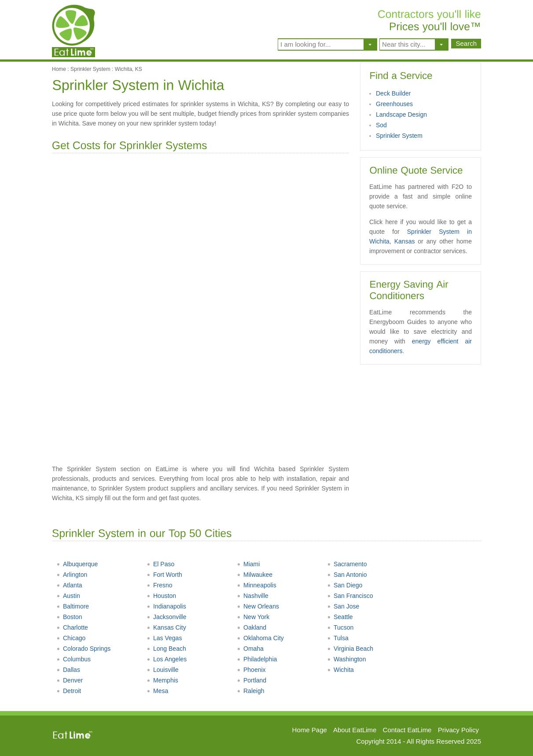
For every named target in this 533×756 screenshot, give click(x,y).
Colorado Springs (83, 649)
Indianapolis (166, 606)
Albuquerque (77, 564)
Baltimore (73, 606)
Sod (381, 125)
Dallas (68, 670)
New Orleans (258, 606)
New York (253, 617)
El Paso (160, 564)
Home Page (310, 730)
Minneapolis (257, 585)
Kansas (405, 241)
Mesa (157, 691)
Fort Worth (164, 575)
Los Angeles (167, 659)
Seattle (340, 617)
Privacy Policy (458, 730)
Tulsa (338, 638)
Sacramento (347, 564)
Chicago (71, 638)
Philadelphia (257, 659)
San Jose (343, 606)
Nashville (253, 596)
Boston (69, 617)
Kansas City (166, 627)
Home (59, 69)
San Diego (345, 585)
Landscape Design (401, 114)
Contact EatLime (407, 730)
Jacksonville (166, 617)
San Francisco (350, 596)
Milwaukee (255, 575)
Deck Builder (393, 93)
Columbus (74, 659)
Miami (248, 564)
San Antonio (347, 575)
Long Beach (166, 649)
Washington (346, 659)
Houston (161, 596)
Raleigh (250, 691)
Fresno (160, 585)
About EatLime (355, 730)
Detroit (69, 691)
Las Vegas (164, 638)
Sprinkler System (90, 69)
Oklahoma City (260, 638)
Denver (70, 680)
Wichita (340, 670)
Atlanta (69, 585)
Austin (68, 596)
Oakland (252, 627)
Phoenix (251, 670)
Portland (252, 680)
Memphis (162, 680)
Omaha (250, 649)
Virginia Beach (350, 649)
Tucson (340, 627)
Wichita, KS (129, 69)
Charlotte (72, 627)
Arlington (72, 575)
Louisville (163, 670)
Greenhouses (394, 104)
